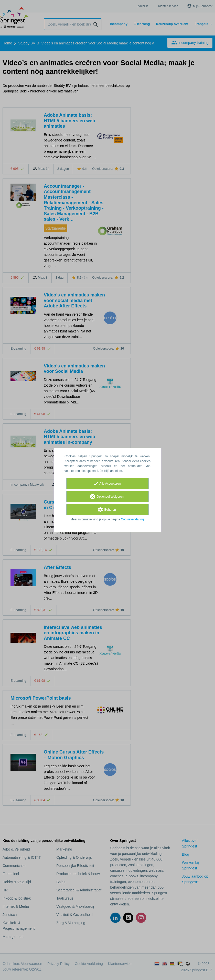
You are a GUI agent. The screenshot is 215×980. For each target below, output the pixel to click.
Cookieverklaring (132, 519)
